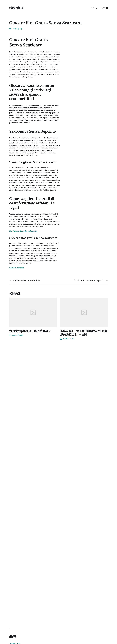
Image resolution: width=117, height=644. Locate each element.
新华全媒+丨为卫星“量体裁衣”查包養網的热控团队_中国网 (84, 333)
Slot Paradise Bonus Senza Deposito (23, 231)
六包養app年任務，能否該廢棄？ (30, 331)
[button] (95, 8)
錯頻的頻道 (16, 8)
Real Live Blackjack (17, 268)
